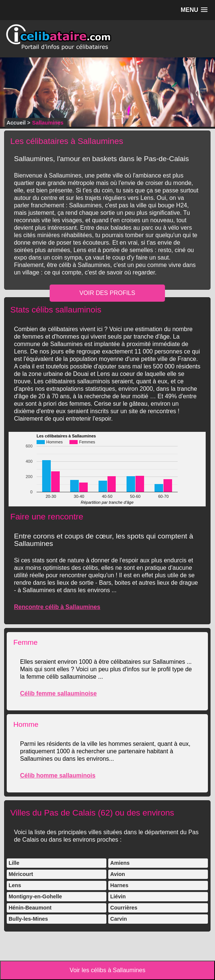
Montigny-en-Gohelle (35, 896)
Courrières (124, 908)
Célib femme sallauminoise (58, 693)
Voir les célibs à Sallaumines (108, 970)
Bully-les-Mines (28, 919)
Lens (15, 885)
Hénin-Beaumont (30, 908)
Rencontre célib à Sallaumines (57, 607)
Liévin (118, 896)
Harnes (119, 885)
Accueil (16, 123)
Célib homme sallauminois (58, 775)
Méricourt (21, 874)
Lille (14, 863)
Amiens (120, 863)
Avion (117, 874)
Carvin (119, 919)
